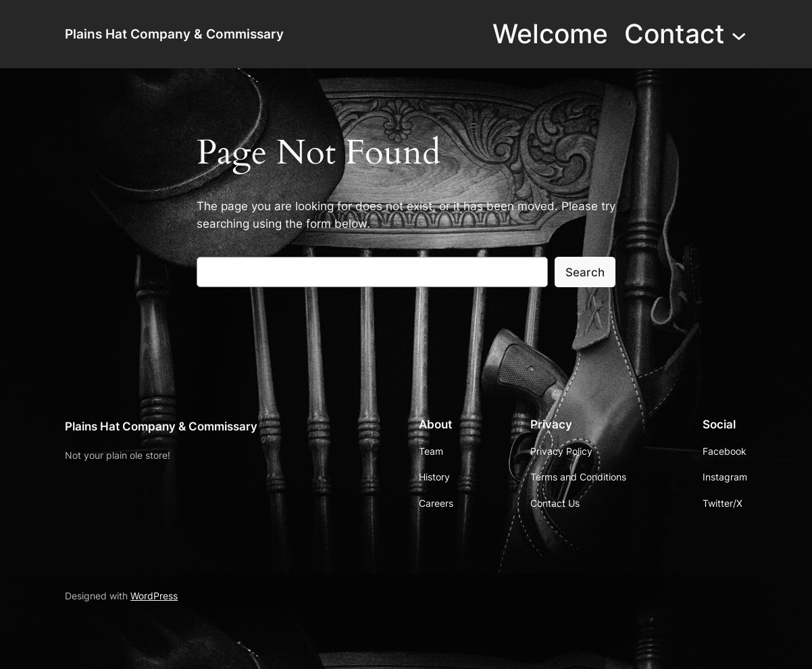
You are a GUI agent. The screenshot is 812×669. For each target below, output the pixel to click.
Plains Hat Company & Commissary (174, 34)
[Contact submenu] (739, 34)
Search (585, 272)
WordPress (154, 596)
